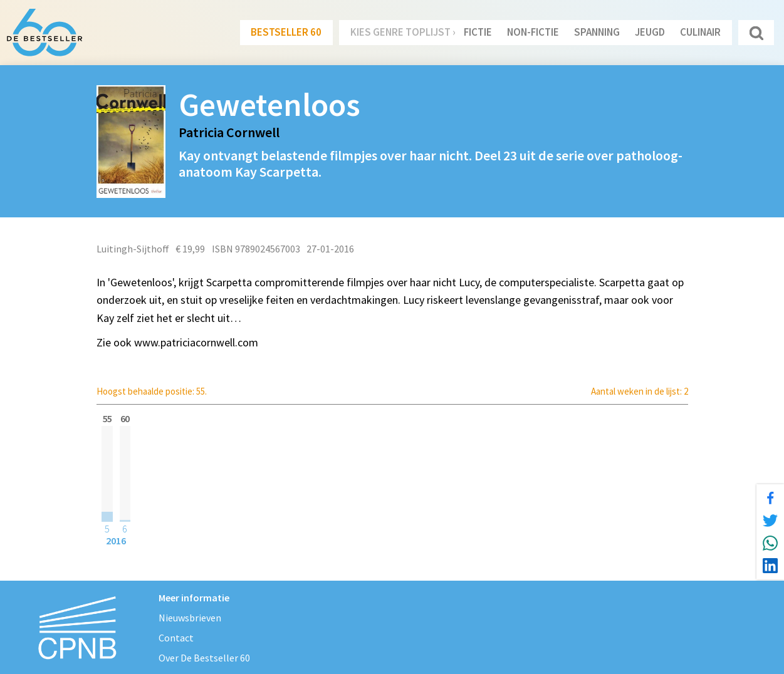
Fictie (478, 32)
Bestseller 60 (286, 32)
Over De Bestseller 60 (204, 658)
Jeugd (650, 32)
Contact (176, 638)
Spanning (597, 32)
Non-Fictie (533, 32)
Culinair (700, 32)
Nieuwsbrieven (190, 618)
